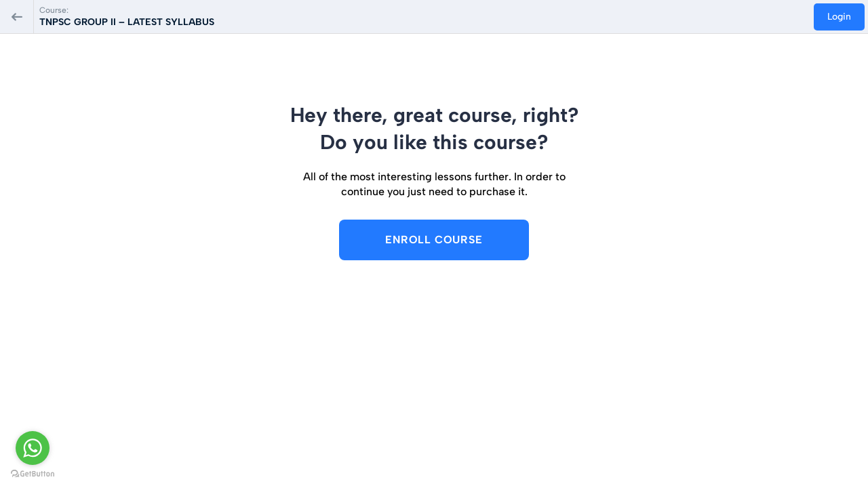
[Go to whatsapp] (33, 448)
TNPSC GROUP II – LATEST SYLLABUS (127, 22)
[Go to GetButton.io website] (33, 474)
